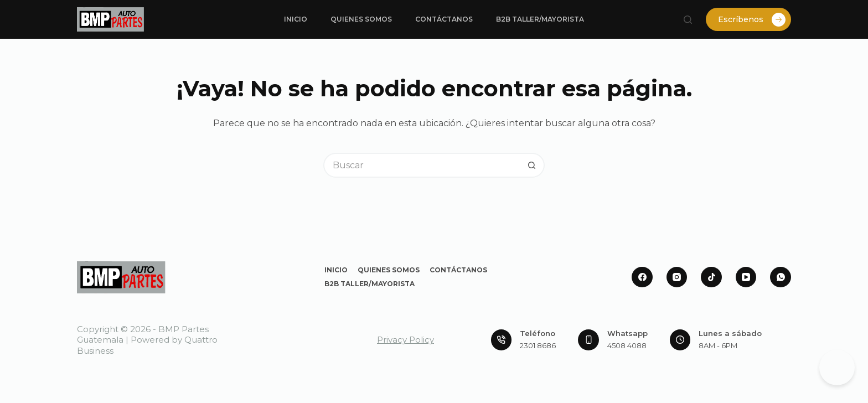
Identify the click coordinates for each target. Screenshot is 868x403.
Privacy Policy (405, 340)
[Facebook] (642, 277)
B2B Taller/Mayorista (540, 19)
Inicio (296, 19)
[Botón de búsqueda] (532, 165)
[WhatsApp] (781, 277)
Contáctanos (444, 19)
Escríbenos (752, 20)
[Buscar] (688, 20)
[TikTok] (711, 277)
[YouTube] (746, 277)
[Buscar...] (422, 165)
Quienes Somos (361, 19)
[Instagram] (677, 277)
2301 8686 (538, 345)
